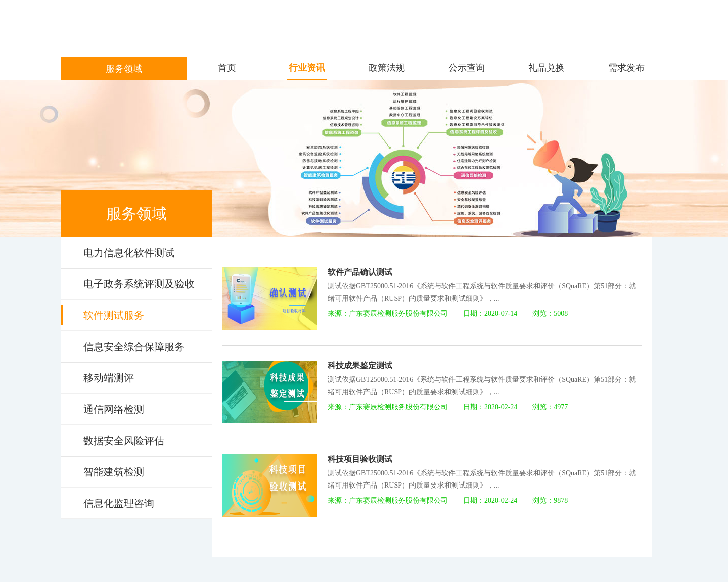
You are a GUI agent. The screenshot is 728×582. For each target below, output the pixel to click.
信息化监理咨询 (119, 503)
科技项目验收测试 (360, 459)
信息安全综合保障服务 (134, 347)
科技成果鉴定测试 (360, 366)
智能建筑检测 (114, 472)
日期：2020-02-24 (490, 407)
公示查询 (467, 68)
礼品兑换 (547, 68)
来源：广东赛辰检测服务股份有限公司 (388, 313)
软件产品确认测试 (360, 272)
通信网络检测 (114, 409)
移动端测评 (109, 378)
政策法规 (387, 68)
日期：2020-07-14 (490, 313)
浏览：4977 (550, 407)
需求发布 (626, 68)
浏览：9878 (550, 500)
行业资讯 (307, 68)
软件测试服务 (114, 315)
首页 (227, 68)
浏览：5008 (550, 313)
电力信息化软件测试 (129, 253)
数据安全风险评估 (124, 441)
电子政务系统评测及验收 (139, 284)
